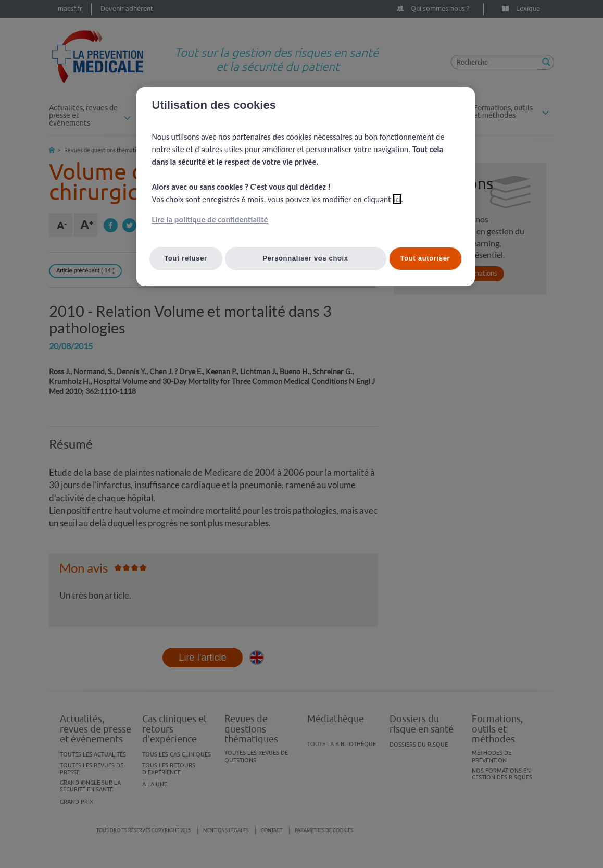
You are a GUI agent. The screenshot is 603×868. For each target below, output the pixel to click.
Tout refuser (186, 258)
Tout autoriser (425, 258)
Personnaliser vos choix (305, 258)
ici (397, 199)
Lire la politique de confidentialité (210, 220)
